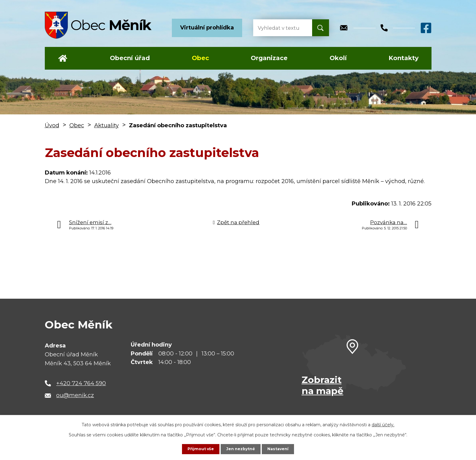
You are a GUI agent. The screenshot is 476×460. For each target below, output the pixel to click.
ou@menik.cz (75, 395)
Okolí (338, 58)
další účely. (383, 424)
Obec (200, 58)
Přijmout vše (198, 449)
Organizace (269, 58)
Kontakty (404, 58)
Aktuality (106, 125)
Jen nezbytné (241, 449)
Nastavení (281, 449)
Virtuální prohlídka (207, 28)
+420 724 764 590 (81, 383)
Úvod (63, 58)
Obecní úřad (130, 58)
